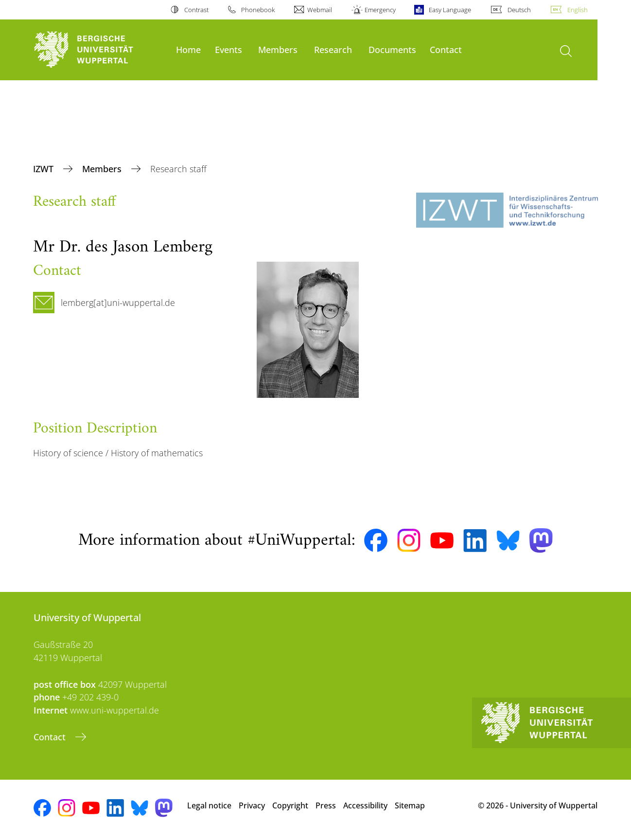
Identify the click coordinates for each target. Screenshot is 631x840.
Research (333, 49)
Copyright (290, 805)
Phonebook (258, 10)
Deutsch (519, 10)
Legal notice (209, 805)
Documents (392, 49)
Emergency (380, 10)
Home (188, 49)
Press (326, 805)
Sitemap (410, 805)
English (578, 10)
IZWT (44, 169)
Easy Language (450, 10)
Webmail (320, 10)
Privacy (252, 805)
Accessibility (365, 805)
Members (278, 49)
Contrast (196, 10)
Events (228, 49)
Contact (446, 49)
